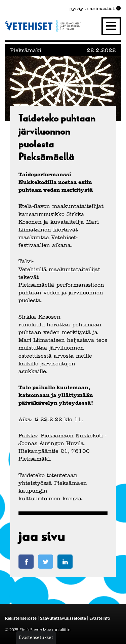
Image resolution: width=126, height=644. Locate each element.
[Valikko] (111, 26)
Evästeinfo (100, 618)
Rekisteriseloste (21, 618)
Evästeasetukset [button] (36, 637)
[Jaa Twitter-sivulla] (46, 562)
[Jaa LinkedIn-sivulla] (65, 562)
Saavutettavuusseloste (63, 618)
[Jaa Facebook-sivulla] (26, 562)
